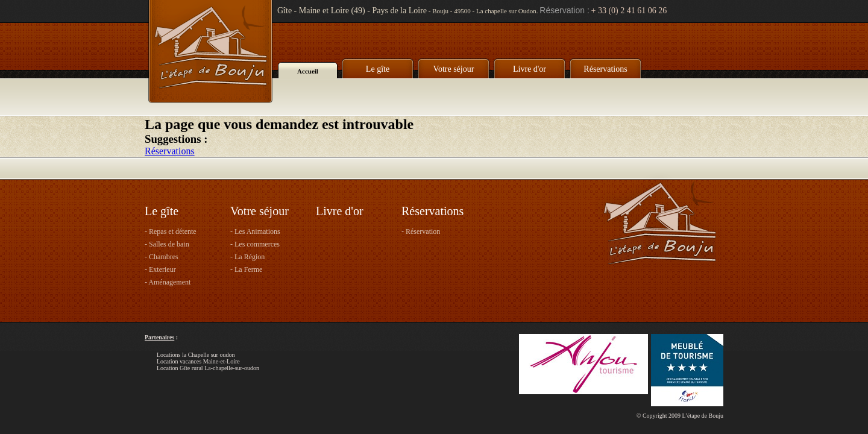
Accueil (308, 71)
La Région (250, 257)
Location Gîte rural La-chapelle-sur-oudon (208, 368)
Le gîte (378, 69)
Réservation (423, 231)
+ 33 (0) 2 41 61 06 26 (629, 11)
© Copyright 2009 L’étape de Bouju (680, 416)
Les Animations (257, 231)
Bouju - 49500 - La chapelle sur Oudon (484, 11)
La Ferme (248, 269)
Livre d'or (530, 69)
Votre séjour (454, 69)
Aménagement (169, 282)
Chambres (164, 257)
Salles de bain (169, 244)
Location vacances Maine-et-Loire (198, 361)
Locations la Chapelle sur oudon (196, 355)
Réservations (605, 69)
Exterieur (162, 269)
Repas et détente (173, 231)
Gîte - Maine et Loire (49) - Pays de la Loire (352, 11)
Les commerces (257, 244)
